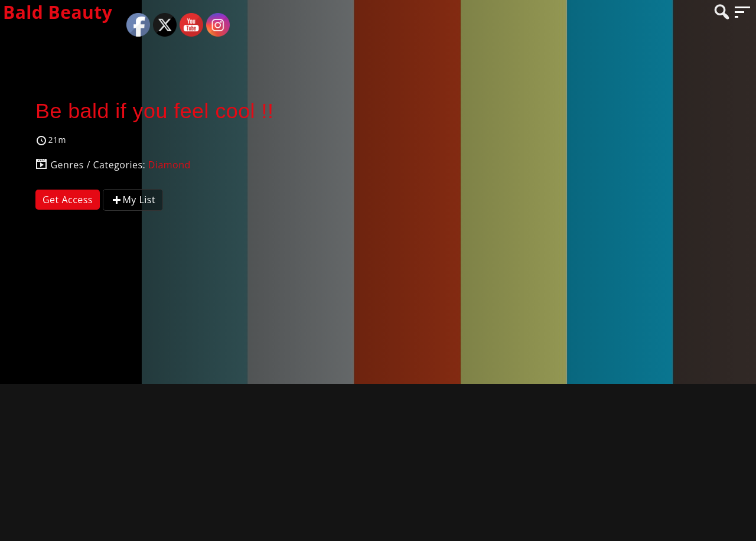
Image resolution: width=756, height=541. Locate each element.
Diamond (170, 165)
